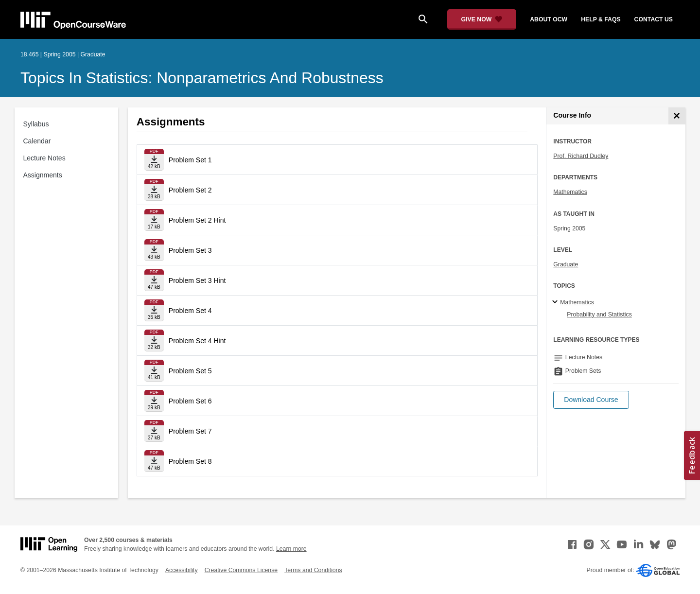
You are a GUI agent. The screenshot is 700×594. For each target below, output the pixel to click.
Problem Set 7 (190, 431)
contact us (654, 19)
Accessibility (182, 570)
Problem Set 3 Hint (197, 280)
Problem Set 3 (190, 250)
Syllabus (36, 124)
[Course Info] (677, 116)
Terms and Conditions (313, 570)
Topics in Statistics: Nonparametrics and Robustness (202, 78)
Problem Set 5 (190, 371)
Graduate (566, 264)
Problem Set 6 (190, 401)
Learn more (291, 549)
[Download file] (154, 160)
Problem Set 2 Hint (197, 220)
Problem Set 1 (190, 160)
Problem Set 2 (190, 190)
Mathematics (570, 192)
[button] (591, 400)
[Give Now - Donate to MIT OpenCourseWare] (482, 19)
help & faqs (601, 19)
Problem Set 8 (190, 461)
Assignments (43, 175)
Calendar (37, 141)
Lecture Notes (44, 158)
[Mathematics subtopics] (556, 302)
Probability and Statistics (599, 314)
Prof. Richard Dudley (581, 156)
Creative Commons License (241, 570)
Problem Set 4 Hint (197, 341)
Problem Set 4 (190, 311)
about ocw (549, 19)
